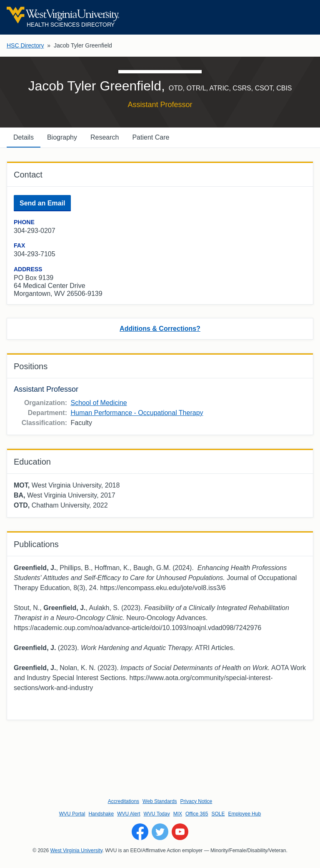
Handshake (101, 814)
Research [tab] (105, 137)
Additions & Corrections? (160, 329)
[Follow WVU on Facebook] (140, 832)
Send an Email (42, 203)
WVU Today (157, 814)
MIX (178, 814)
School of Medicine (99, 403)
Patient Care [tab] (151, 137)
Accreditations (124, 801)
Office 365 (197, 814)
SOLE (218, 814)
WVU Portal (72, 814)
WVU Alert (129, 814)
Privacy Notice (196, 801)
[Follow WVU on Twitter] (160, 832)
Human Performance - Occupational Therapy (137, 413)
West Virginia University (76, 850)
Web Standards (160, 801)
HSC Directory (25, 45)
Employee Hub (245, 814)
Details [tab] (24, 137)
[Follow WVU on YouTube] (180, 832)
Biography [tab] (62, 137)
